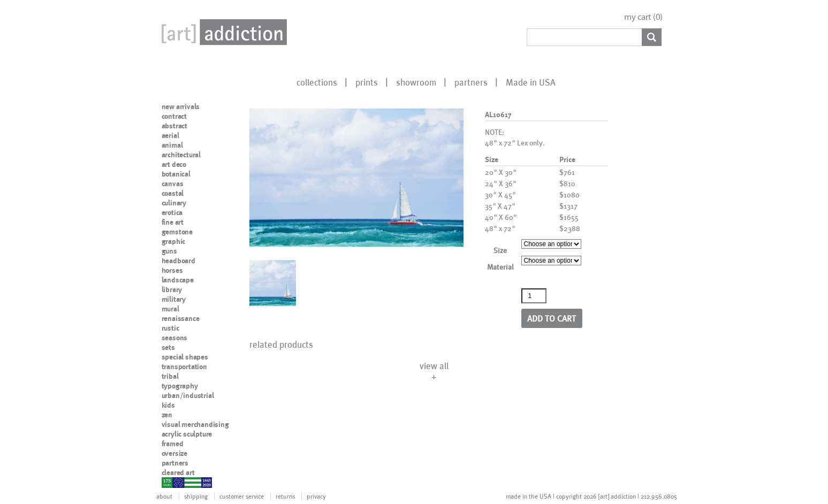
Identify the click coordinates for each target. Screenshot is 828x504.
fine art (173, 222)
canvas (173, 184)
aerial (170, 135)
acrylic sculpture (187, 434)
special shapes (185, 357)
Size (500, 250)
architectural (181, 155)
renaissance (181, 318)
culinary (174, 203)
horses (172, 270)
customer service (242, 496)
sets (168, 347)
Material (500, 267)
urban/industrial (188, 395)
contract (174, 116)
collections (317, 82)
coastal (173, 193)
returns (285, 496)
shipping (196, 496)
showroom (416, 82)
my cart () (643, 17)
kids (168, 405)
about (164, 496)
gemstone (177, 232)
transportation (184, 366)
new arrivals (181, 106)
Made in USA (531, 82)
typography (180, 386)
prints (367, 82)
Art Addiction (222, 32)
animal (172, 145)
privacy (316, 496)
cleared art (178, 472)
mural (170, 309)
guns (169, 251)
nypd (170, 482)
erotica (172, 212)
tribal (170, 376)
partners (471, 82)
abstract (174, 126)
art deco (174, 164)
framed (173, 444)
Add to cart (552, 318)
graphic (174, 241)
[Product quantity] (534, 296)
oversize (174, 453)
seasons (175, 338)
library (172, 289)
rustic (170, 328)
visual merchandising (195, 424)
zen (167, 415)
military (174, 299)
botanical (176, 174)
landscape (178, 280)
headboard (178, 261)
